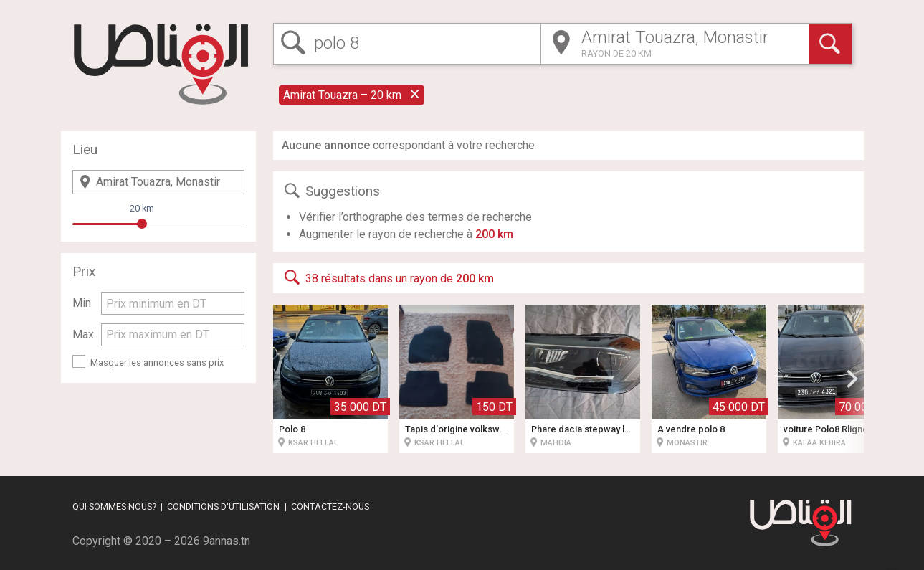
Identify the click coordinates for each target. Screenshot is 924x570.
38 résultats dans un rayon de (388, 277)
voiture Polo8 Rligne (826, 429)
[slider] (142, 224)
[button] (852, 379)
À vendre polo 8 (691, 429)
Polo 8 (292, 429)
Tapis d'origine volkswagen (463, 429)
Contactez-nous (330, 507)
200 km (494, 234)
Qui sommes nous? (114, 507)
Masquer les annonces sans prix (157, 362)
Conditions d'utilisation (223, 507)
